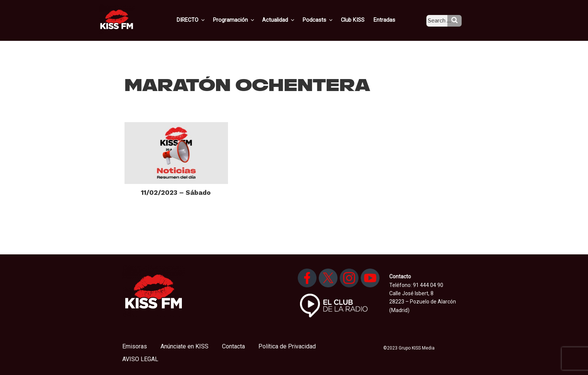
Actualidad (289, 20)
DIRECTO (204, 20)
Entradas (389, 20)
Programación (245, 20)
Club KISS (359, 20)
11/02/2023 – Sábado (176, 192)
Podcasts (326, 20)
